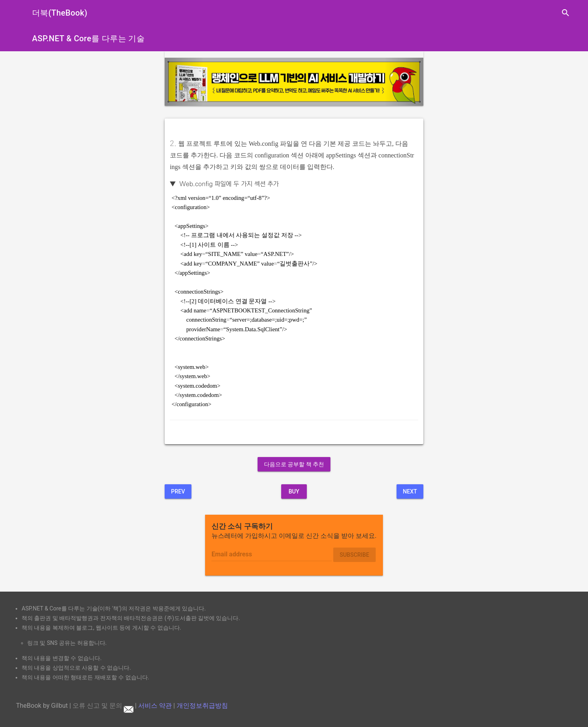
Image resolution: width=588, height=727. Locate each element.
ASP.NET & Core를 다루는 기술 (88, 38)
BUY (294, 491)
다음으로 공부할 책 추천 (294, 464)
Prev (178, 491)
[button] (184, 82)
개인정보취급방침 (202, 706)
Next (410, 491)
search (566, 13)
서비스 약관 (155, 706)
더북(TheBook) (60, 13)
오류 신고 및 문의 (103, 706)
